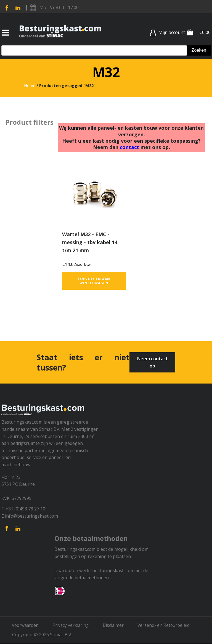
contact (129, 147)
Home (30, 85)
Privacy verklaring (73, 625)
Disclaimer (117, 625)
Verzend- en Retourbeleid (169, 625)
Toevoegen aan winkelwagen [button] (94, 281)
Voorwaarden (26, 625)
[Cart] (190, 33)
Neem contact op (153, 362)
